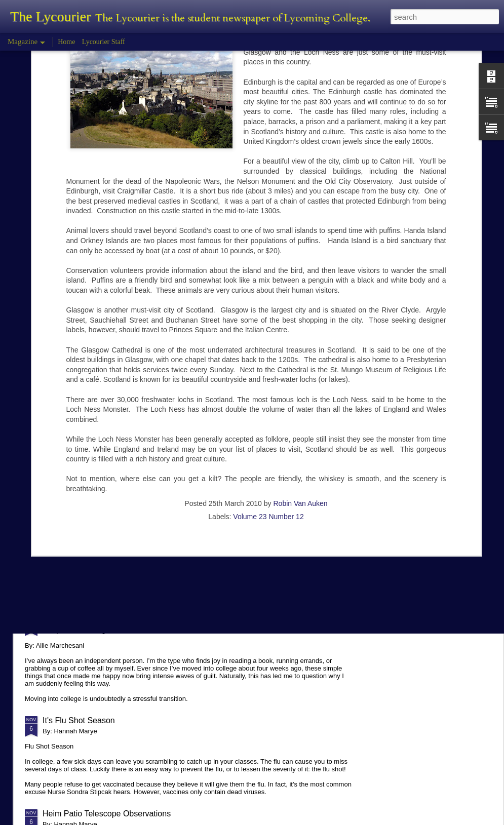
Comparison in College (84, 620)
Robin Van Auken (300, 397)
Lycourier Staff (104, 42)
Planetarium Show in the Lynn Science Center (125, 526)
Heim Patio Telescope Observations (107, 814)
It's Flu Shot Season (79, 720)
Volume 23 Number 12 (268, 410)
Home (66, 42)
